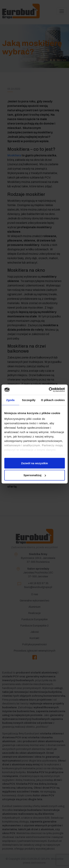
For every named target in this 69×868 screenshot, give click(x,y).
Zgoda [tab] (10, 400)
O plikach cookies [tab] (53, 400)
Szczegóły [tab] (29, 400)
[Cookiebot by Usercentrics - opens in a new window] (49, 390)
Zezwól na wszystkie (35, 463)
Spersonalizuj (35, 475)
